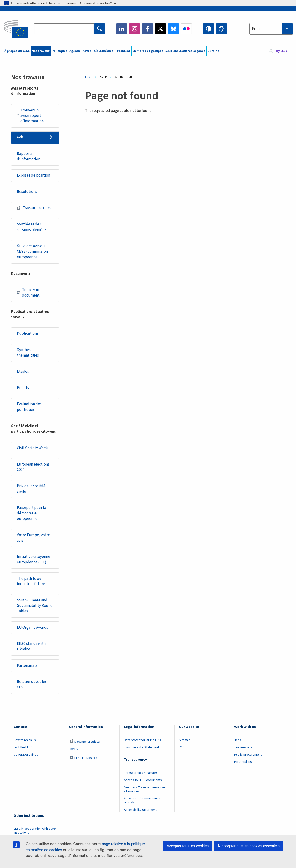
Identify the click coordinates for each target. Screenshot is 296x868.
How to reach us (25, 740)
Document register (85, 742)
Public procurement (248, 755)
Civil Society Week (32, 448)
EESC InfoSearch (83, 758)
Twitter (160, 29)
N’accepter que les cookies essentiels (249, 846)
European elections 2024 (33, 467)
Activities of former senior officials (142, 800)
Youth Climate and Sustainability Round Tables (35, 606)
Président (123, 51)
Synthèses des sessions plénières (32, 227)
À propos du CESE (17, 51)
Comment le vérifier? (98, 3)
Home (88, 77)
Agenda (75, 51)
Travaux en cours (34, 208)
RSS (182, 747)
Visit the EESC (23, 747)
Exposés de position (34, 175)
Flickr (186, 29)
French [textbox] (258, 29)
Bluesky (173, 29)
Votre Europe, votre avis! (33, 538)
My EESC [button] (282, 51)
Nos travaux (41, 51)
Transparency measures (141, 773)
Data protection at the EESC (143, 740)
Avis (20, 137)
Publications (28, 333)
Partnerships (243, 762)
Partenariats (27, 666)
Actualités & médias (98, 51)
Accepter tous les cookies (188, 846)
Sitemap (185, 740)
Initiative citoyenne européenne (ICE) (34, 559)
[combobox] (271, 29)
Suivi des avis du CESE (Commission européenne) (32, 251)
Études (23, 372)
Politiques (60, 51)
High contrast (209, 29)
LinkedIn (122, 29)
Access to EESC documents (143, 780)
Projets (23, 388)
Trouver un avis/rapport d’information (30, 116)
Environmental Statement (142, 747)
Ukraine (213, 51)
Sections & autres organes (185, 51)
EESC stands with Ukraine (31, 646)
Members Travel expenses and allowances (145, 789)
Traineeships (243, 747)
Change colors (222, 29)
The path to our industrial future (31, 581)
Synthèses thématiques (28, 353)
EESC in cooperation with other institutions (35, 831)
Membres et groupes (148, 51)
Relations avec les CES (32, 685)
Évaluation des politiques (29, 407)
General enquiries (26, 755)
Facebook (148, 29)
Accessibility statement (140, 810)
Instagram (135, 29)
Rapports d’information (29, 156)
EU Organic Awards (32, 628)
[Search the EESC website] (64, 29)
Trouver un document (29, 293)
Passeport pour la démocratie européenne (31, 513)
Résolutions (27, 192)
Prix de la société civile (31, 489)
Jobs (238, 740)
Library (74, 749)
